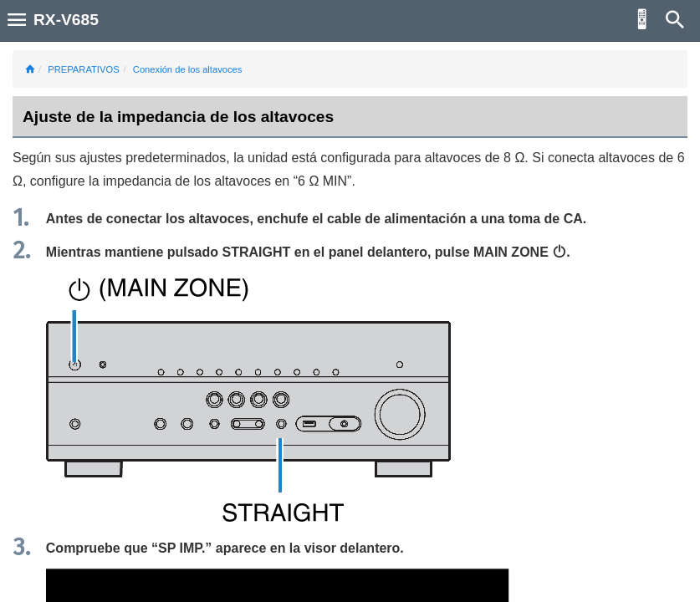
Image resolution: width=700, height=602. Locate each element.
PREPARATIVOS (83, 69)
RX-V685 (66, 20)
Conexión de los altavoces (188, 69)
